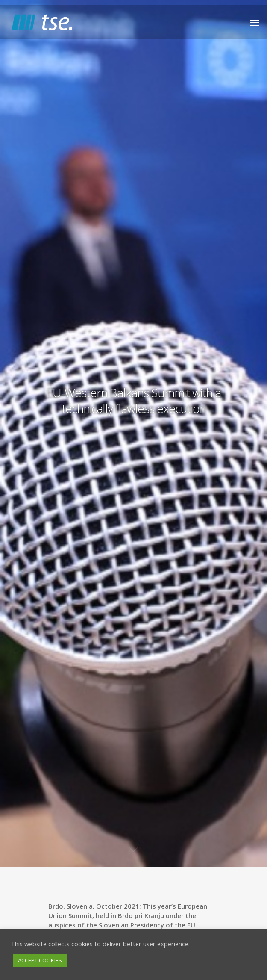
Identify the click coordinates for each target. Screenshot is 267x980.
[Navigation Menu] (255, 22)
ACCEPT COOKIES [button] (40, 960)
